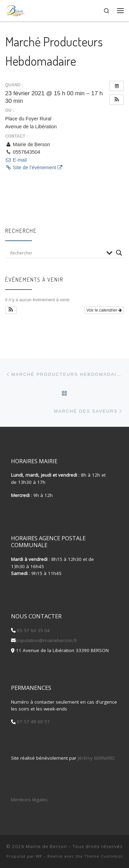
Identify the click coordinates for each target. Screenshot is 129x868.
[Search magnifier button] (119, 253)
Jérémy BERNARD (96, 758)
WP (39, 856)
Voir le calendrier (104, 310)
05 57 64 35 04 (33, 630)
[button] (117, 100)
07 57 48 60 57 (33, 721)
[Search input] (57, 253)
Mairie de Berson (46, 846)
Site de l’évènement (34, 167)
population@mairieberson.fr (46, 640)
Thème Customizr (104, 856)
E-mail (16, 160)
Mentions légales (29, 800)
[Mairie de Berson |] (15, 10)
